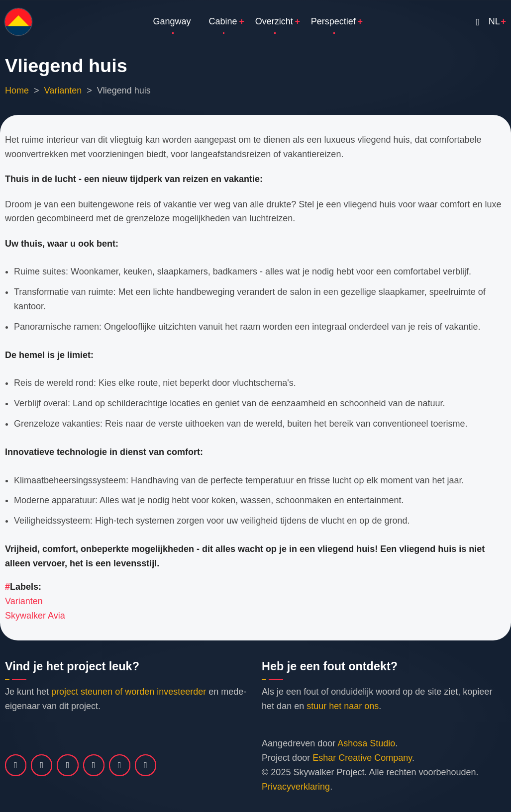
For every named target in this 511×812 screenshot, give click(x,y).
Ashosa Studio (366, 743)
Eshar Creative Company (362, 758)
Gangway (172, 21)
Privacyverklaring (296, 787)
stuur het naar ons (343, 706)
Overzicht (274, 21)
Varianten (63, 90)
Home (17, 90)
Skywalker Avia (35, 616)
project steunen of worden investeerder (129, 692)
